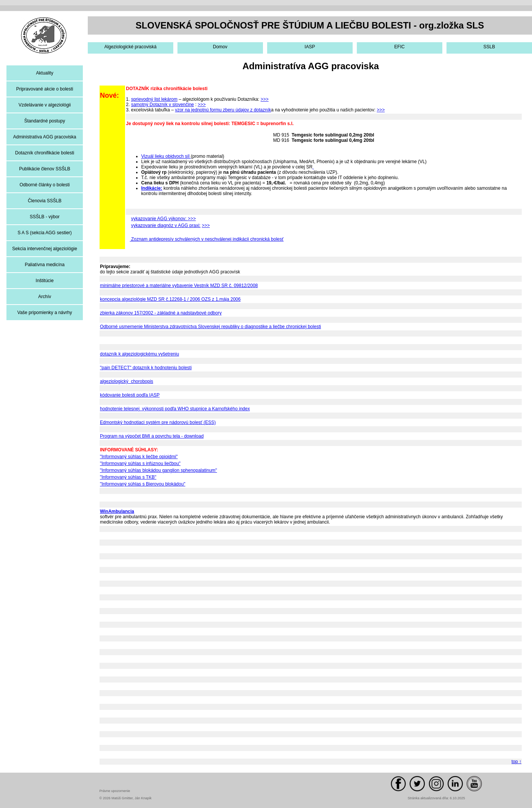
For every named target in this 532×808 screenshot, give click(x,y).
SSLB (489, 47)
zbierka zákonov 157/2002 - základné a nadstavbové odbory (161, 313)
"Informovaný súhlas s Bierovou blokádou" (143, 484)
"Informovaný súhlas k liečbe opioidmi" (139, 457)
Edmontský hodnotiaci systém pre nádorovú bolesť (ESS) (158, 422)
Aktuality (45, 73)
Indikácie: (152, 188)
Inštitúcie (45, 281)
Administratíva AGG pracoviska (44, 137)
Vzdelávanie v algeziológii (45, 105)
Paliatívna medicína (45, 265)
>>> (265, 99)
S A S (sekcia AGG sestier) (45, 233)
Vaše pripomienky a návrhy (45, 313)
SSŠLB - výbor (45, 217)
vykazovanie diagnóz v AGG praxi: (166, 225)
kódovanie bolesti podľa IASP (130, 395)
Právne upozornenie (115, 791)
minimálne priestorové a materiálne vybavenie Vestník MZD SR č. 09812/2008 (179, 286)
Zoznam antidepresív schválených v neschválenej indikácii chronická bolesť (207, 239)
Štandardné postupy (45, 121)
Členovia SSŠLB (45, 201)
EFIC (400, 47)
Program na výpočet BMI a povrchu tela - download (152, 436)
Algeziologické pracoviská (131, 47)
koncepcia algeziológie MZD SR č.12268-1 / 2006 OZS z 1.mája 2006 (170, 299)
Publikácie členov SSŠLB (45, 169)
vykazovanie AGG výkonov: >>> (163, 219)
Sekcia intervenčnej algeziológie (45, 249)
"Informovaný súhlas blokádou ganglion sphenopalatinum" (158, 470)
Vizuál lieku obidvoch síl (166, 156)
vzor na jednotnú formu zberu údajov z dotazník (223, 110)
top (516, 762)
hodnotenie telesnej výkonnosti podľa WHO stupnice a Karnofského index (175, 409)
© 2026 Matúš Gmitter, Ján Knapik (126, 798)
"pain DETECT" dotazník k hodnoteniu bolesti (146, 368)
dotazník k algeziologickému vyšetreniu (139, 354)
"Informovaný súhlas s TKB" (128, 477)
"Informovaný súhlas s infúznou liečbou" (140, 464)
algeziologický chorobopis (127, 381)
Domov (220, 47)
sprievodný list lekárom (154, 99)
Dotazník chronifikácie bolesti (45, 153)
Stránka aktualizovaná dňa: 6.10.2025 (436, 798)
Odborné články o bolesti (44, 185)
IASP (310, 47)
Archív (44, 297)
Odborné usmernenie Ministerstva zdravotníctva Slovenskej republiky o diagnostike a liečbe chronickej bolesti (211, 327)
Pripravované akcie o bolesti (44, 89)
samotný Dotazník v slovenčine (162, 105)
